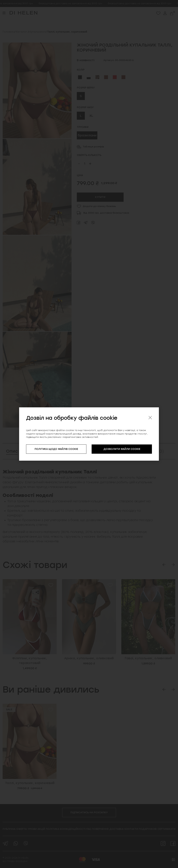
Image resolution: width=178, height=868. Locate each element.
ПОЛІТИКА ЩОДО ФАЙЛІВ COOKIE (56, 449)
